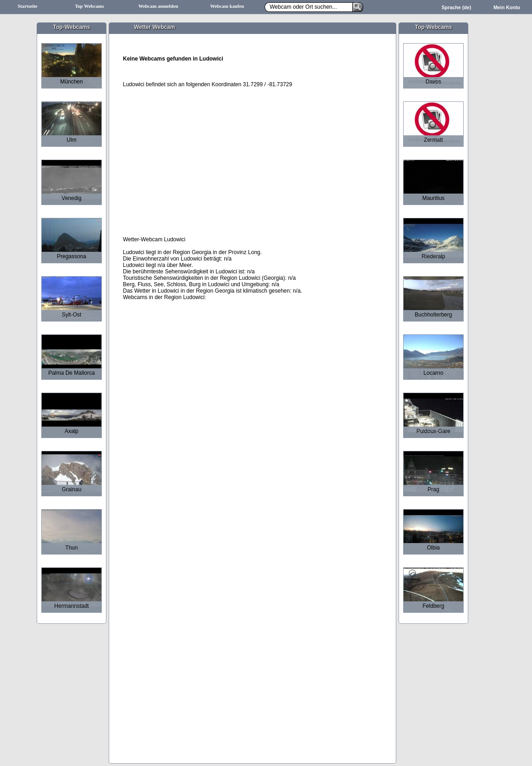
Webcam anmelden (158, 6)
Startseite (27, 6)
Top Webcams (89, 6)
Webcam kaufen (227, 6)
